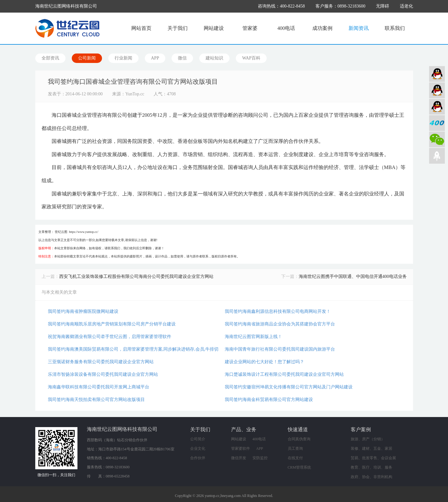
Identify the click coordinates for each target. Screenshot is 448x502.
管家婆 (250, 28)
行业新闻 (123, 58)
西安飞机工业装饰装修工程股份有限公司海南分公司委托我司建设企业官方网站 (136, 276)
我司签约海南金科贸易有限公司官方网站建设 (269, 400)
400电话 (286, 28)
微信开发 (239, 458)
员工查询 (295, 448)
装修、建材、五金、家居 (371, 448)
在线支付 (295, 458)
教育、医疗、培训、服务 (371, 467)
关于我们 (178, 28)
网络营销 (437, 107)
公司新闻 (87, 58)
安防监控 (260, 458)
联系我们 (395, 28)
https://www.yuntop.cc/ (84, 232)
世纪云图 (61, 232)
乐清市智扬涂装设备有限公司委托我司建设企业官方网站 (103, 374)
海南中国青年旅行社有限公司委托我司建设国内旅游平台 (280, 349)
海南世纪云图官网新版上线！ (253, 337)
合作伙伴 (198, 458)
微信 (182, 58)
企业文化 (198, 448)
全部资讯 (50, 58)
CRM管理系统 (300, 467)
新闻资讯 (359, 28)
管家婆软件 (241, 448)
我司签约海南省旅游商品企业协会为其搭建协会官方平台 (280, 324)
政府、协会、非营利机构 (371, 477)
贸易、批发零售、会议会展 (373, 458)
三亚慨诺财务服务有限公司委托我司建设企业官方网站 (101, 362)
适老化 (406, 6)
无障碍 (383, 6)
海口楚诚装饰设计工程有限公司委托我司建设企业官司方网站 (284, 374)
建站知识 (214, 58)
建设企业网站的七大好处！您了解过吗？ (264, 362)
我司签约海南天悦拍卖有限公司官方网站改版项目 (96, 400)
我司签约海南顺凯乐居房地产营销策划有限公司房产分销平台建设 (112, 324)
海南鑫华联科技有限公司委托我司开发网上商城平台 (99, 387)
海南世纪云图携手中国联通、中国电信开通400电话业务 (353, 276)
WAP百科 (251, 58)
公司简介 (198, 439)
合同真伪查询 (299, 439)
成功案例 (322, 28)
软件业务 (437, 90)
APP (155, 58)
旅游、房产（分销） (368, 439)
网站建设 (214, 28)
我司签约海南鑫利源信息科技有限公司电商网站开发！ (278, 311)
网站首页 (141, 28)
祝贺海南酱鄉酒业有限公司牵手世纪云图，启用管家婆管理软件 (110, 337)
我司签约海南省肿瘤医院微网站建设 (83, 311)
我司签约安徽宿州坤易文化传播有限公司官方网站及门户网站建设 (289, 387)
